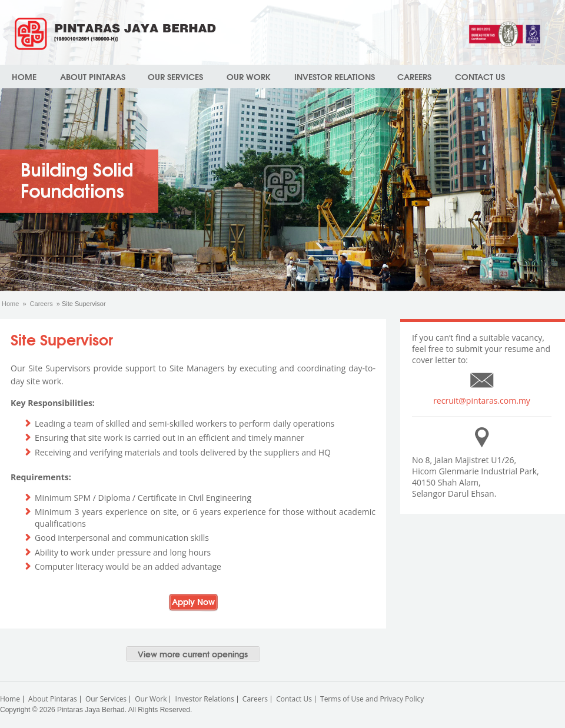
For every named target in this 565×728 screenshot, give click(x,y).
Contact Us (480, 77)
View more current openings (193, 654)
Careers (414, 77)
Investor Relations (335, 77)
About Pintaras (93, 77)
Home (24, 77)
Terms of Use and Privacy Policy (372, 699)
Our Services (175, 77)
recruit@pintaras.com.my (482, 400)
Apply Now (193, 601)
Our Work (249, 77)
